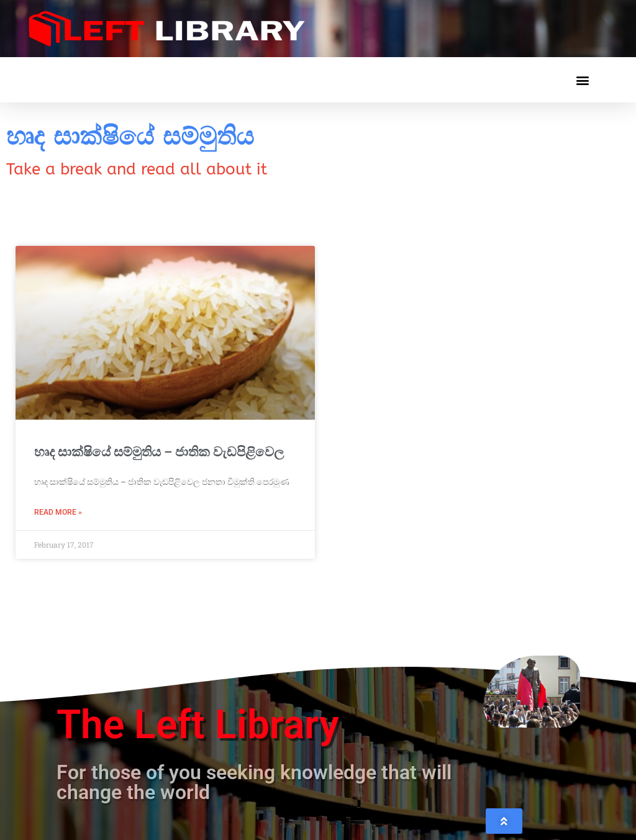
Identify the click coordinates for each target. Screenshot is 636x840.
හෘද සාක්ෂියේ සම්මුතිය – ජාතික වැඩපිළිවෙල (159, 452)
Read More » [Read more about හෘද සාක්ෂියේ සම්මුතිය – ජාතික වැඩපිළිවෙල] (58, 512)
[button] (582, 80)
